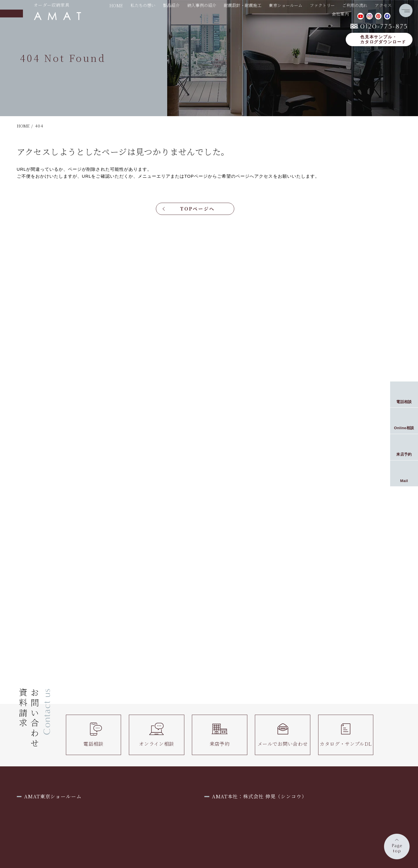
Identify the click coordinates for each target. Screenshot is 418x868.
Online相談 (404, 428)
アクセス (383, 6)
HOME (116, 6)
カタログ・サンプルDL (346, 735)
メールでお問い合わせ (283, 735)
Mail (404, 480)
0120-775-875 (379, 26)
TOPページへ (197, 209)
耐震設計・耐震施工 (243, 6)
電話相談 (93, 735)
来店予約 (220, 735)
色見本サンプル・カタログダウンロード (383, 40)
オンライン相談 (157, 735)
